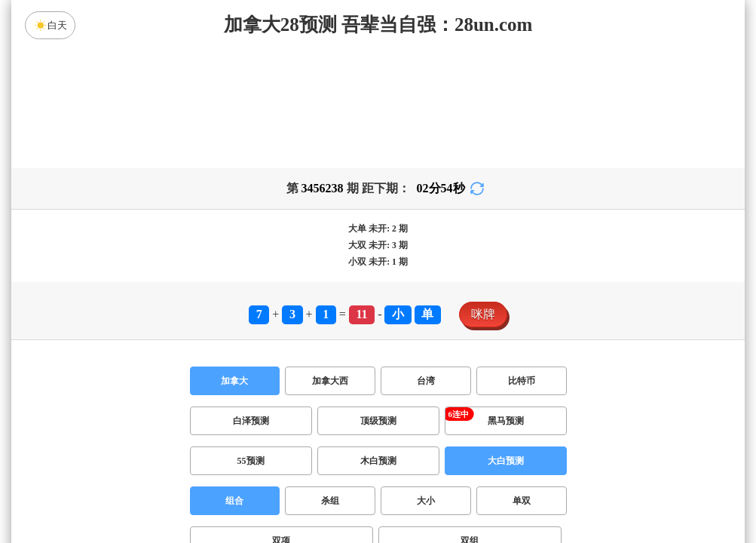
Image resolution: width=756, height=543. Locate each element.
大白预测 (506, 461)
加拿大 (234, 381)
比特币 (522, 381)
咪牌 (483, 314)
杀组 (330, 501)
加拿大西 (330, 381)
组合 (234, 501)
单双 (522, 501)
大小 (426, 501)
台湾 (426, 381)
